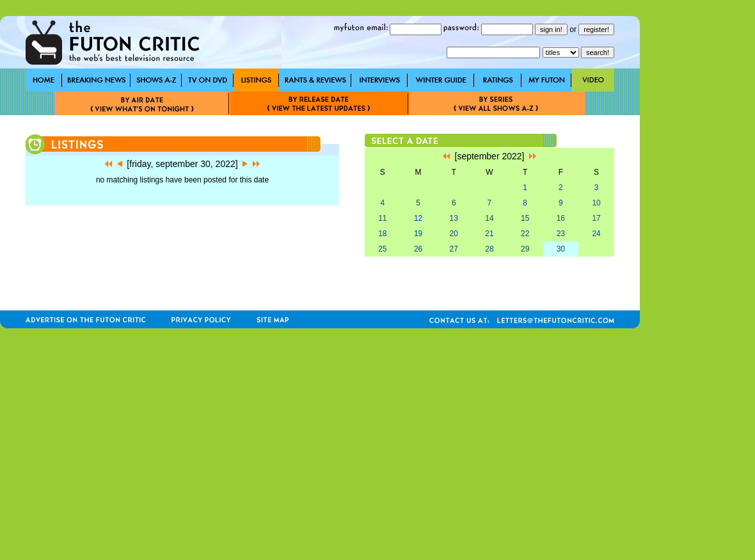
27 (454, 249)
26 (418, 249)
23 (561, 234)
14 (489, 218)
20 (454, 234)
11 (382, 218)
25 (382, 249)
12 (418, 218)
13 (454, 218)
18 (382, 234)
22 (525, 234)
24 (596, 234)
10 (596, 203)
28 (489, 249)
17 (596, 218)
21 (489, 234)
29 (525, 249)
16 (561, 218)
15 (525, 218)
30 (561, 249)
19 (418, 234)
